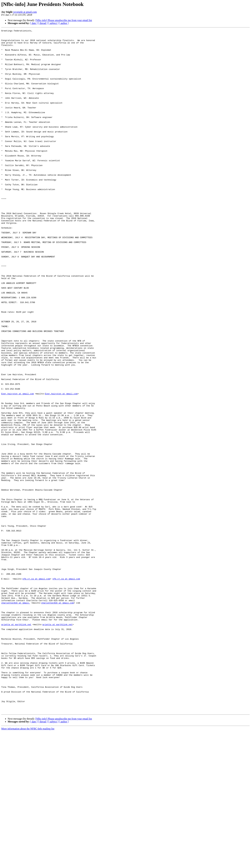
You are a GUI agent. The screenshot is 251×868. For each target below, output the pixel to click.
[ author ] (64, 23)
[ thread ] (43, 23)
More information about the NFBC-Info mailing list (28, 865)
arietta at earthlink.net (16, 744)
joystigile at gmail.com (25, 12)
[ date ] (34, 23)
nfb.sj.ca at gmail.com (36, 689)
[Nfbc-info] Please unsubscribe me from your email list (64, 20)
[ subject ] (53, 23)
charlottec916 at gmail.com (58, 718)
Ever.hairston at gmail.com (18, 467)
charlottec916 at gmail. (16, 718)
